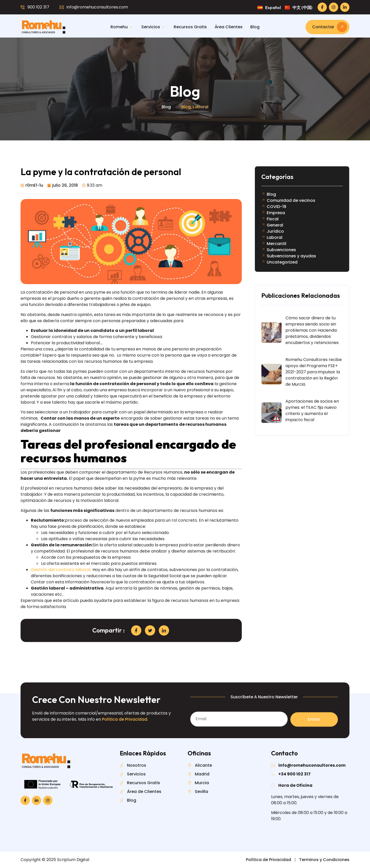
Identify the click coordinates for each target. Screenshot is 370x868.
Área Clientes (229, 27)
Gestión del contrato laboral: (61, 570)
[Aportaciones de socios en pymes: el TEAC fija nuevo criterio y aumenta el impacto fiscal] (271, 413)
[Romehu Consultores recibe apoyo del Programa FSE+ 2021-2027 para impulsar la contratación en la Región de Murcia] (271, 374)
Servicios (153, 27)
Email (196, 729)
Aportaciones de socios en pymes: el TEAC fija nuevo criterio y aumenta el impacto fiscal (312, 410)
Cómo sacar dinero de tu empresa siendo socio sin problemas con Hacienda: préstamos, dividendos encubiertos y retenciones (312, 330)
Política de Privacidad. (125, 740)
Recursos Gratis (190, 27)
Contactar (330, 27)
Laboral (201, 107)
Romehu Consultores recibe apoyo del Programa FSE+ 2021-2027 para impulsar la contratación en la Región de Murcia (314, 372)
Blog (255, 27)
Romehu (121, 27)
